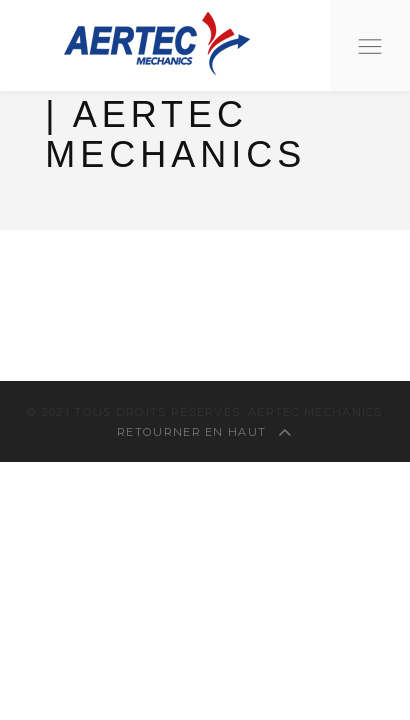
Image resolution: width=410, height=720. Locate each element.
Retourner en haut (205, 432)
